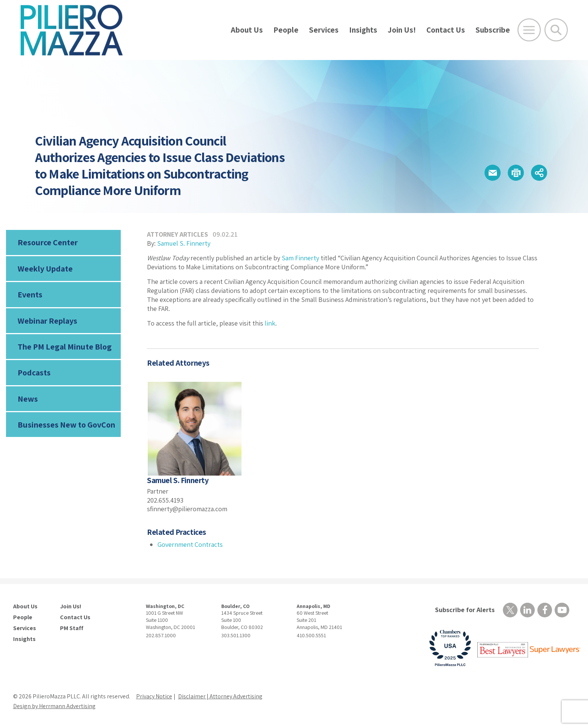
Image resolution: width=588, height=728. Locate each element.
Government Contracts (190, 544)
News (28, 399)
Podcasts (34, 372)
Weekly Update (45, 269)
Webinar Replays (47, 321)
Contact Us (446, 30)
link (270, 323)
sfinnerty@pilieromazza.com (187, 509)
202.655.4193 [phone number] (165, 500)
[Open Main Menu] (529, 30)
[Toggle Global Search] (556, 30)
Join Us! (402, 30)
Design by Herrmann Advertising (54, 706)
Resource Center (48, 242)
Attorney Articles (178, 234)
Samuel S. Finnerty (184, 243)
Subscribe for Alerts (465, 610)
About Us (247, 30)
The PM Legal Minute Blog (65, 347)
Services (324, 30)
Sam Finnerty (300, 258)
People (286, 30)
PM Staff (72, 628)
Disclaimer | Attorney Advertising (220, 696)
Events (30, 294)
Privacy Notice (154, 696)
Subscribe (493, 30)
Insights (363, 30)
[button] (493, 173)
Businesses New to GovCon (66, 425)
